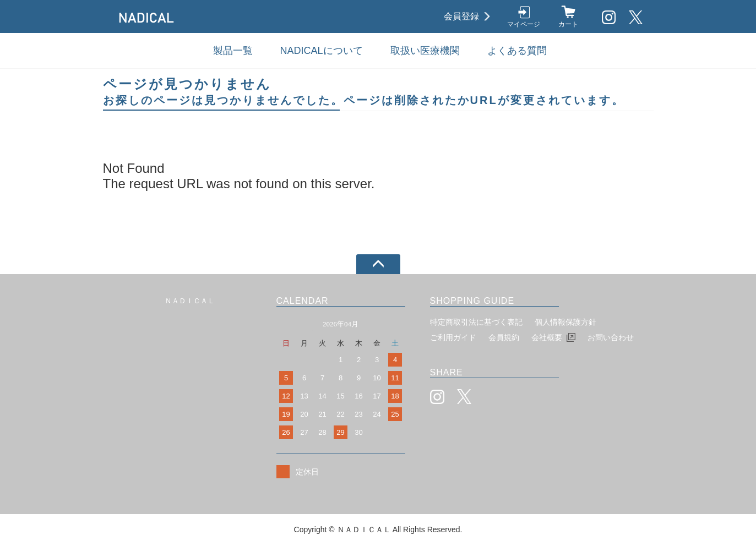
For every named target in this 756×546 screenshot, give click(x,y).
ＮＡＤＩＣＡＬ (190, 301)
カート (568, 24)
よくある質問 (517, 51)
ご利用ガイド (453, 337)
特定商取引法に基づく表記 (476, 322)
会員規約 (504, 337)
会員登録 (461, 16)
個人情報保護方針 (565, 322)
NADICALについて (322, 51)
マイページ (524, 24)
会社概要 (547, 337)
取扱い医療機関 (425, 51)
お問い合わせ (611, 337)
